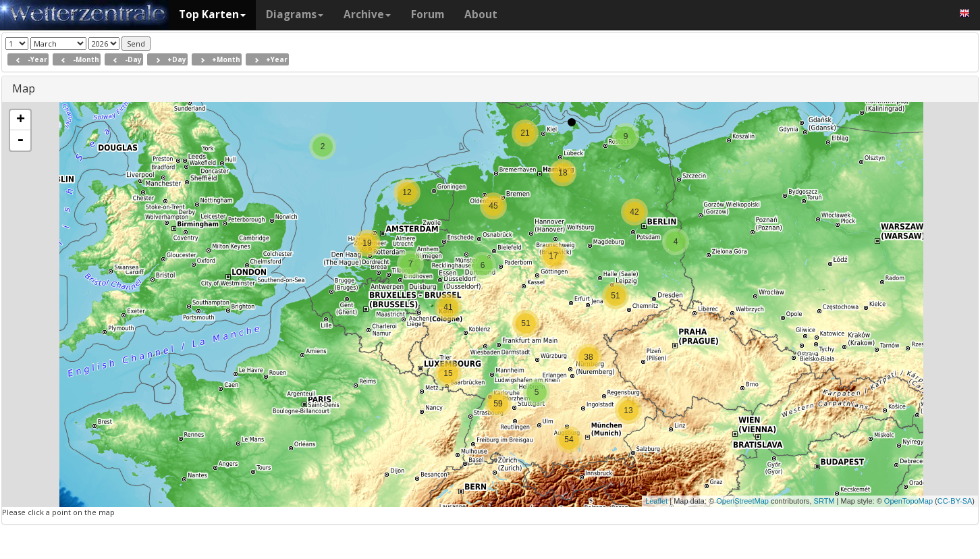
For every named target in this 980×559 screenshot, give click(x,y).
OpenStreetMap (742, 501)
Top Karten (212, 15)
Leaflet (656, 501)
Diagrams (295, 15)
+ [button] (21, 120)
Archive (367, 15)
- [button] (20, 140)
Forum (428, 15)
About (481, 15)
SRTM (824, 501)
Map (24, 88)
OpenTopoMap (908, 501)
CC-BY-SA (955, 501)
